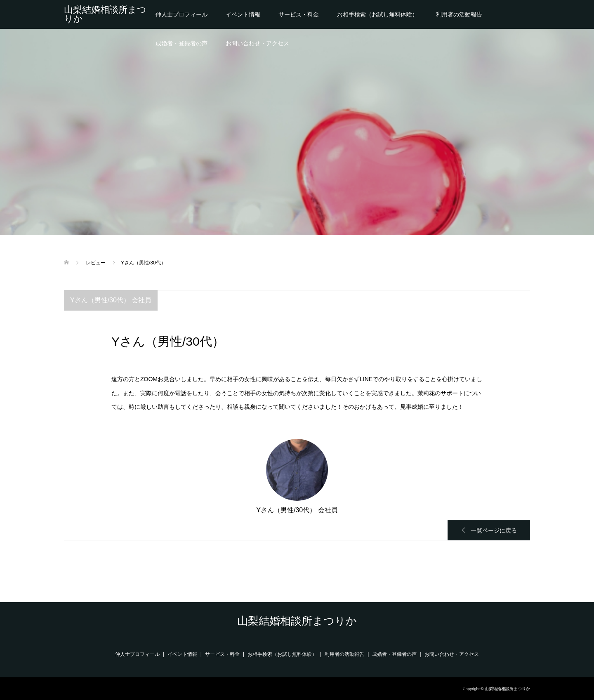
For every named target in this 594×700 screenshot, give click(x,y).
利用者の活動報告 (459, 14)
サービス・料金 (299, 14)
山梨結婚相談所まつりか (105, 14)
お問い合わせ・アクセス (257, 43)
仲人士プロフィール (181, 14)
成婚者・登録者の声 (181, 43)
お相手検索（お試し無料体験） (377, 14)
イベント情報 (243, 14)
